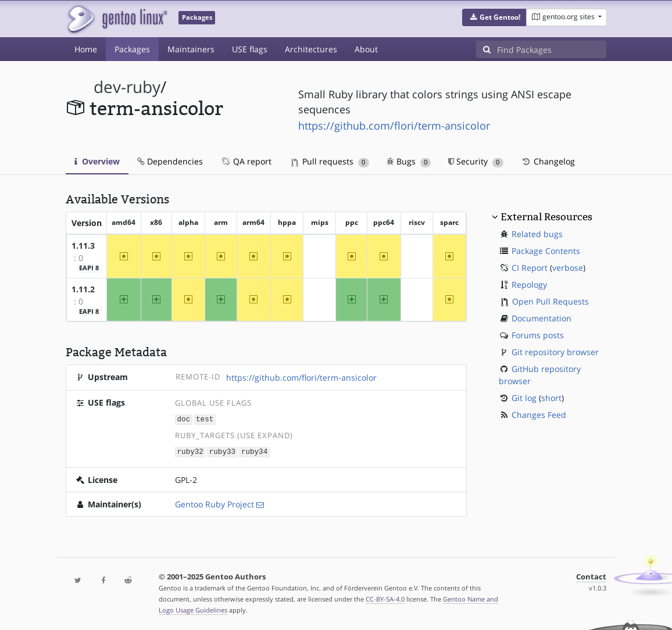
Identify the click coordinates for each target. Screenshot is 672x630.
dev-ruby (127, 87)
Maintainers (191, 49)
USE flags (250, 49)
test (205, 419)
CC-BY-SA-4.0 (385, 598)
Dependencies (170, 161)
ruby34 (254, 451)
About (366, 49)
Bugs (409, 161)
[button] (494, 17)
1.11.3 (83, 246)
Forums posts (538, 335)
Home (86, 49)
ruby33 (222, 451)
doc (184, 419)
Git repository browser (555, 352)
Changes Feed (539, 415)
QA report (246, 161)
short (551, 398)
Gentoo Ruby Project (215, 503)
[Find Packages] (552, 49)
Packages (132, 49)
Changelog (548, 161)
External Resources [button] (546, 217)
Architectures (311, 49)
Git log (524, 398)
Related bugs (537, 234)
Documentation (541, 318)
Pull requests (330, 161)
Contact (591, 576)
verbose (568, 268)
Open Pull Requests (551, 301)
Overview (97, 161)
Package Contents (546, 251)
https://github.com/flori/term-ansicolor (394, 126)
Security (476, 161)
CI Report (530, 268)
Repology (529, 284)
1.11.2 (83, 289)
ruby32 (190, 451)
